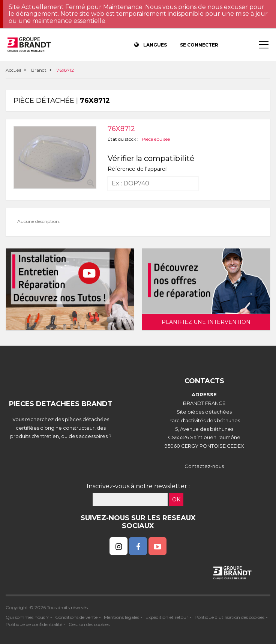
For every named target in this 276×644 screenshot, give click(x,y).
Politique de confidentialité (34, 624)
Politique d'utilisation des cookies (229, 617)
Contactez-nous (204, 466)
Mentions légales (121, 617)
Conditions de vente (76, 617)
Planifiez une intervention (206, 322)
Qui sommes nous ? (27, 617)
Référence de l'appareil (138, 169)
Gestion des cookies (89, 624)
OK (176, 500)
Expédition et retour (167, 617)
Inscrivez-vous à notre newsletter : (138, 486)
